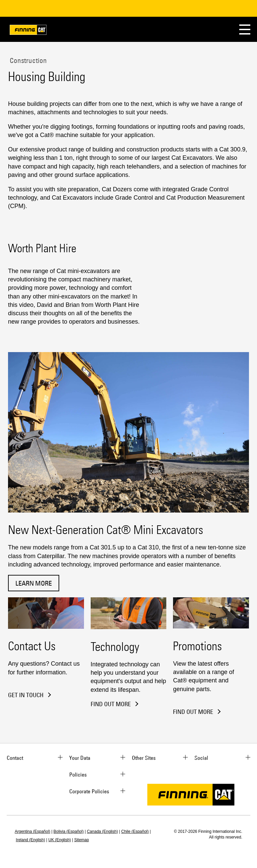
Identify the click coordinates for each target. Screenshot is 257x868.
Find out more (193, 712)
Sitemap (82, 840)
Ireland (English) (30, 840)
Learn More (34, 583)
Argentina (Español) (32, 831)
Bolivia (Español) (69, 831)
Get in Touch (26, 695)
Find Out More (111, 704)
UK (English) (60, 840)
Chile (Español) (135, 831)
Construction (27, 60)
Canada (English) (103, 831)
